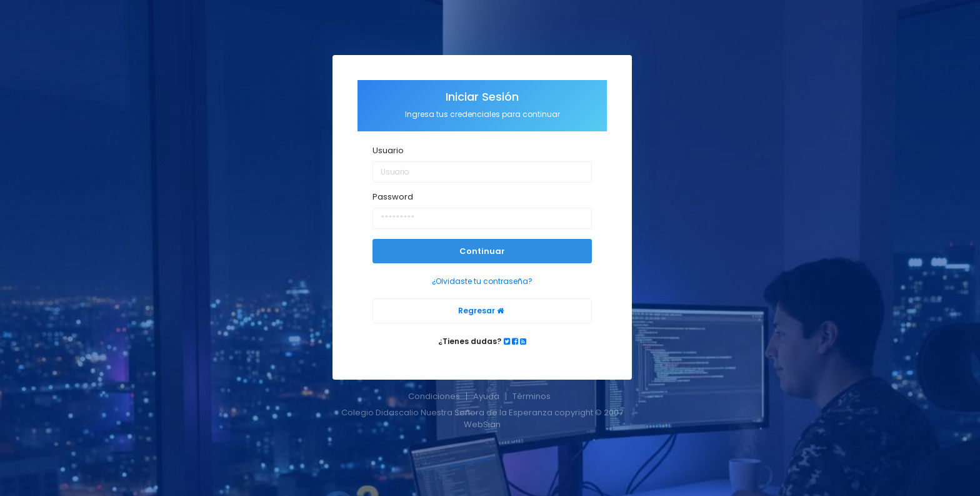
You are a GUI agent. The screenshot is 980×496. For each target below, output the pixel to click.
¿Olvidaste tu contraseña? (482, 281)
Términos (532, 396)
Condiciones (434, 396)
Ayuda (486, 396)
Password (393, 197)
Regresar (481, 311)
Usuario (388, 150)
